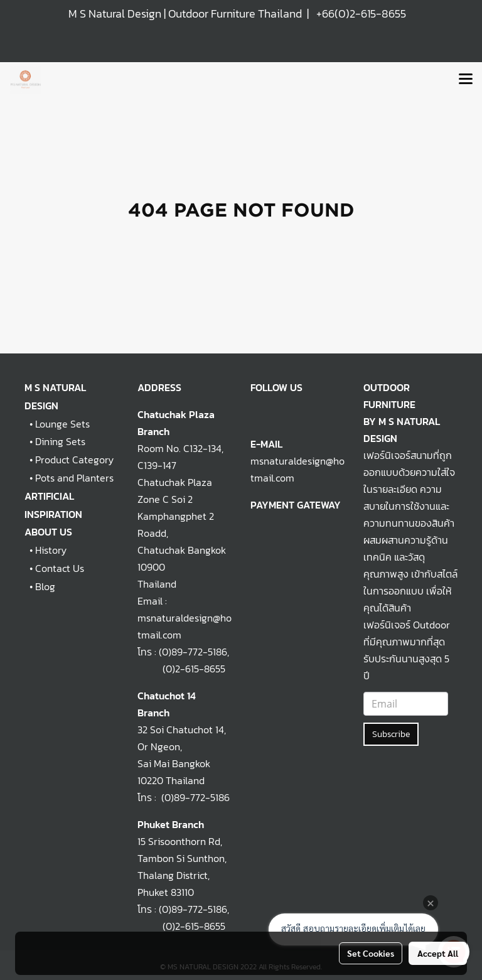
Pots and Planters (74, 478)
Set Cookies (371, 953)
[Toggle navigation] (466, 80)
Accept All (438, 953)
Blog (45, 586)
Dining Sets (60, 441)
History (51, 550)
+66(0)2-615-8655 (361, 13)
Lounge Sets (62, 424)
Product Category (74, 460)
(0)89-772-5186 (193, 652)
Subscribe (391, 734)
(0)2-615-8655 (181, 669)
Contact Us (60, 568)
